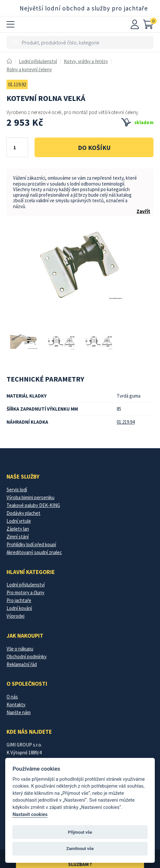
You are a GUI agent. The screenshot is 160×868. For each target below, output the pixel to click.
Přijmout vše (80, 832)
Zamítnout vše (80, 849)
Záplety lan (18, 529)
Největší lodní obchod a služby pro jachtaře (84, 8)
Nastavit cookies (30, 815)
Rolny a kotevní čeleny (29, 69)
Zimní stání (18, 537)
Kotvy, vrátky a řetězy (86, 61)
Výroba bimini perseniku (30, 497)
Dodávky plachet (23, 513)
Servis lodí (17, 490)
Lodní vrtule (19, 521)
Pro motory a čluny (25, 592)
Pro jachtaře (19, 600)
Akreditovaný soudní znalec (34, 552)
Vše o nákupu (20, 649)
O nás (12, 697)
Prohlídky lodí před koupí (31, 544)
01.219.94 (126, 422)
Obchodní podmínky (27, 656)
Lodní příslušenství (38, 61)
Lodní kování (19, 608)
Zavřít (143, 211)
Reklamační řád (22, 664)
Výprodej (15, 616)
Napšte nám (19, 712)
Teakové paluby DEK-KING (33, 505)
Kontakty (16, 704)
